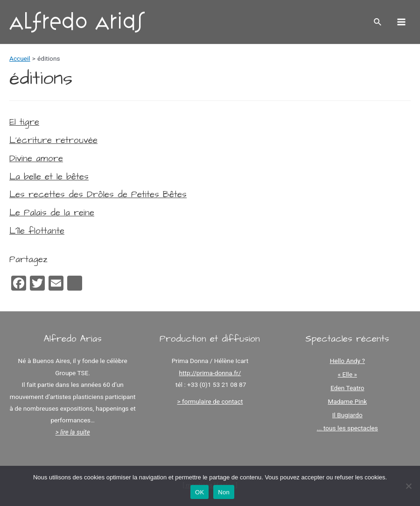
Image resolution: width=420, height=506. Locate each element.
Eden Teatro (347, 388)
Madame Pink (348, 401)
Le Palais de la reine (52, 213)
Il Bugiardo (347, 415)
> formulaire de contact (210, 401)
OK (199, 492)
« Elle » (347, 374)
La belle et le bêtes (49, 177)
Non (224, 492)
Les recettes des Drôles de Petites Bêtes (98, 195)
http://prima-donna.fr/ (210, 373)
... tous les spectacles (347, 428)
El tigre (24, 122)
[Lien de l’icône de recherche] (378, 22)
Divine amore (36, 159)
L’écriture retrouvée (53, 140)
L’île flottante (37, 231)
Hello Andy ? (347, 361)
